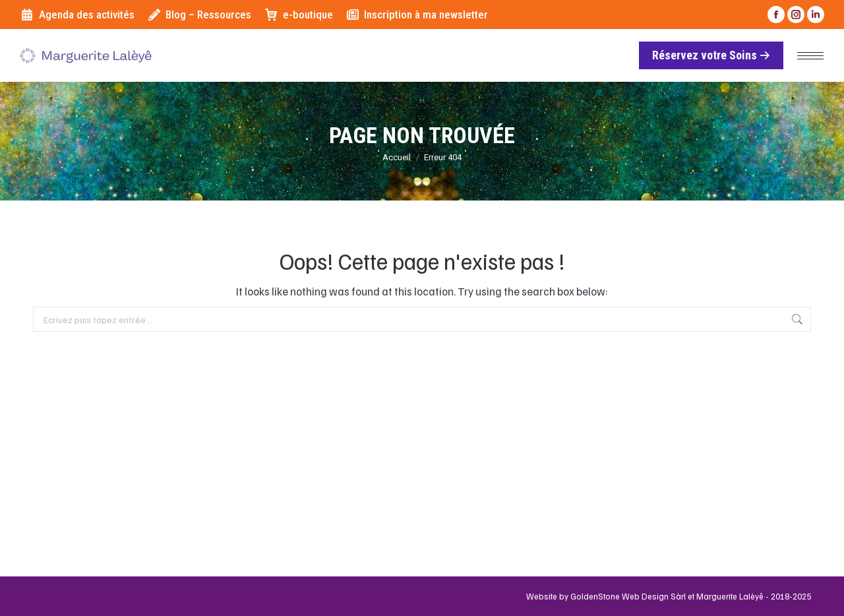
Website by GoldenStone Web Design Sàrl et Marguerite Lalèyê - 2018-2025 (669, 596)
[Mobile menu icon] (810, 56)
